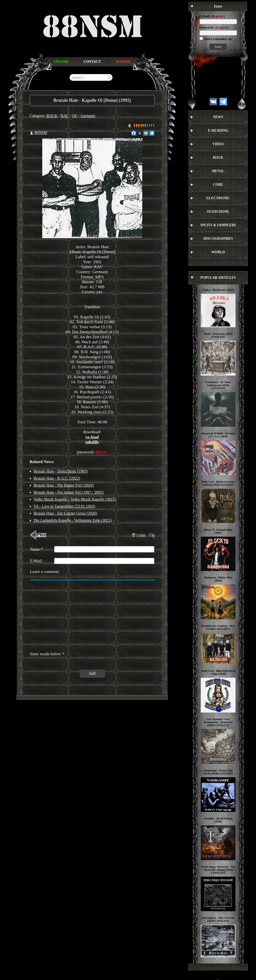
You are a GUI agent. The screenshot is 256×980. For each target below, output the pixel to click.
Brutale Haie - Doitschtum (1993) (61, 471)
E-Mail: (205, 16)
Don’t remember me (218, 39)
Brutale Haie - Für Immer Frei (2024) (64, 485)
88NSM (41, 132)
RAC (65, 116)
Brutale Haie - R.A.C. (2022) (57, 478)
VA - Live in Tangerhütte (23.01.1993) (64, 506)
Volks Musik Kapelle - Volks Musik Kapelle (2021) (75, 499)
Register (218, 16)
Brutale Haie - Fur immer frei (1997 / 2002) (69, 492)
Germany (88, 116)
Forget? (222, 27)
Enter (218, 47)
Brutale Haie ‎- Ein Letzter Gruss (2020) (65, 513)
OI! (75, 116)
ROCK (52, 116)
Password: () (214, 27)
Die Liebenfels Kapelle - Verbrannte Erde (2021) (73, 520)
